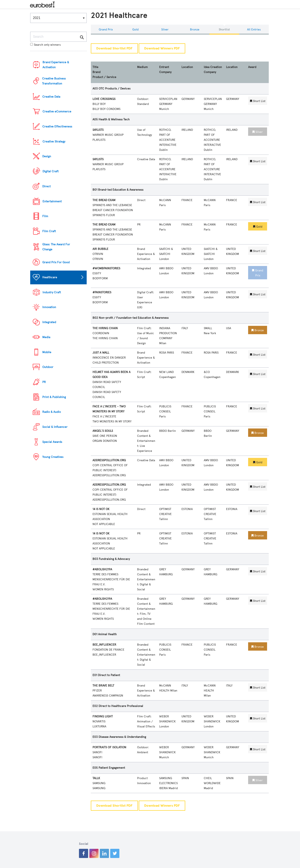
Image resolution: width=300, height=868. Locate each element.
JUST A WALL (101, 353)
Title (95, 67)
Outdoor (48, 367)
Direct (46, 186)
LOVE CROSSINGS (104, 99)
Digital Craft (51, 171)
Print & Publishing (54, 397)
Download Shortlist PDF (114, 48)
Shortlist (224, 30)
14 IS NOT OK (101, 509)
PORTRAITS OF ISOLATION (109, 747)
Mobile (47, 352)
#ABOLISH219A (102, 569)
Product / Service (104, 77)
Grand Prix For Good (56, 262)
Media (46, 337)
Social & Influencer (55, 427)
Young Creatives (53, 457)
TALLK (96, 778)
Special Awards (52, 442)
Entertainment (52, 201)
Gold (135, 30)
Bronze (195, 30)
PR (44, 382)
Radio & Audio (52, 412)
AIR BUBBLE (100, 249)
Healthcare (50, 277)
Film (45, 216)
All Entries (254, 30)
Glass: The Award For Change (56, 247)
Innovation (49, 307)
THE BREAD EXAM (104, 200)
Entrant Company (165, 70)
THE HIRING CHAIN (105, 328)
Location (187, 67)
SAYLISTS (98, 130)
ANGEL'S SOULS (103, 431)
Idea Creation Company (213, 70)
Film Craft (49, 231)
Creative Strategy (54, 142)
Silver (165, 30)
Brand (96, 72)
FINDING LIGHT (103, 716)
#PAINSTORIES (102, 292)
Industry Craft (52, 292)
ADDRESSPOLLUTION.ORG (109, 460)
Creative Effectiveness (57, 127)
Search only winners (45, 45)
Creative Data (51, 97)
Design (47, 156)
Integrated (49, 322)
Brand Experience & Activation (56, 65)
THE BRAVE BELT (103, 686)
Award (252, 67)
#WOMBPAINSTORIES (106, 268)
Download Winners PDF (162, 48)
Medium (142, 67)
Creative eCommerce (57, 111)
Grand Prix (106, 30)
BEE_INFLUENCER (104, 645)
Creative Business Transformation (54, 81)
